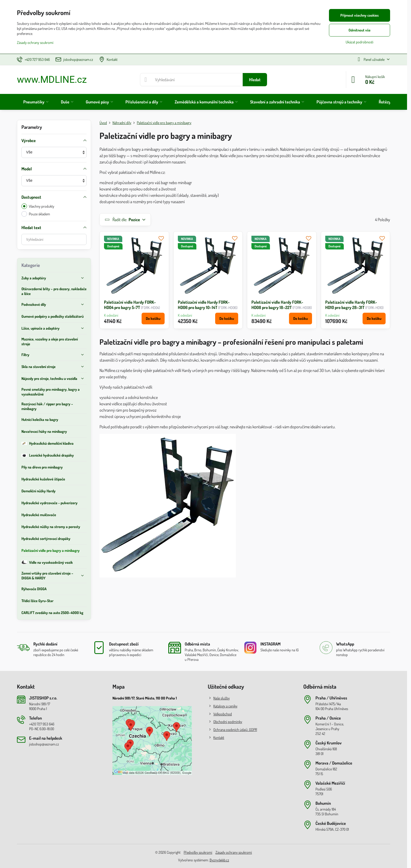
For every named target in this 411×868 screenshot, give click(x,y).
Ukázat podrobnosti (360, 42)
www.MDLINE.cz (52, 80)
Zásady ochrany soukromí (234, 852)
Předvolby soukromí (198, 852)
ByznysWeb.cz (219, 860)
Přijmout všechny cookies (360, 15)
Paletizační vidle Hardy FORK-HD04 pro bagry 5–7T (130, 305)
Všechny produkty (38, 206)
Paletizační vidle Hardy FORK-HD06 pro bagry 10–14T (204, 305)
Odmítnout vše (360, 30)
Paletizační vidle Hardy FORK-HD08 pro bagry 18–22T (277, 305)
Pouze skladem (36, 214)
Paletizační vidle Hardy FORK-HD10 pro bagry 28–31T (351, 305)
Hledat (255, 80)
